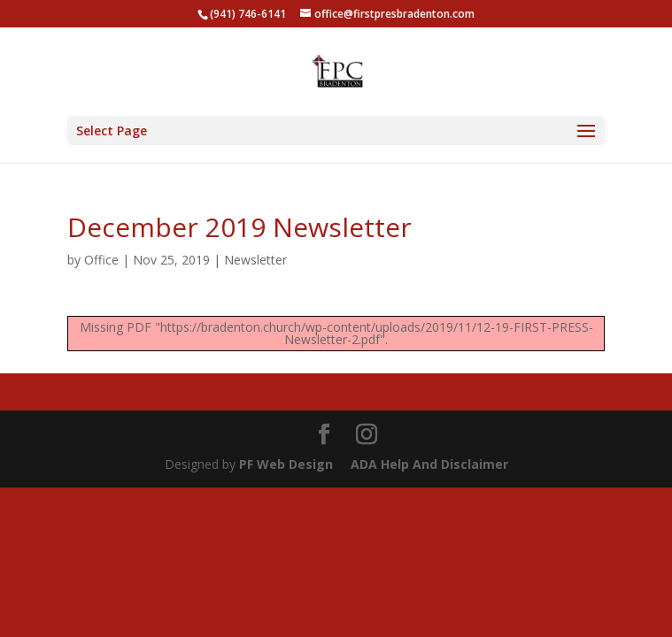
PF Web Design (286, 464)
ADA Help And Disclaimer (429, 464)
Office (101, 260)
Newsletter (255, 260)
